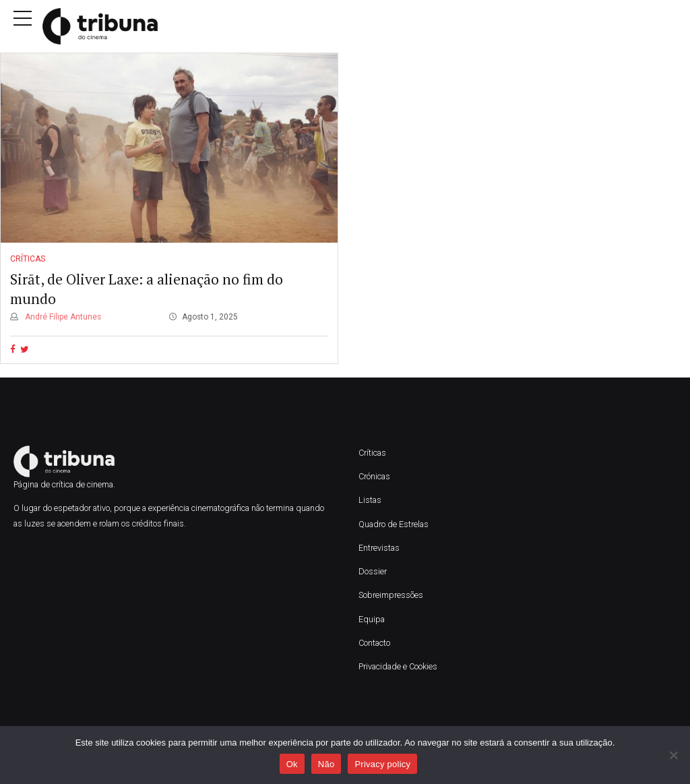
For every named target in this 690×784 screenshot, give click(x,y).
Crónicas (374, 476)
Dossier (373, 571)
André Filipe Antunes (62, 318)
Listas (370, 500)
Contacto (374, 643)
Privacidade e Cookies (398, 666)
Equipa (373, 619)
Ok (292, 764)
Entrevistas (379, 548)
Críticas (28, 260)
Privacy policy (382, 764)
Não (326, 764)
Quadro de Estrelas (394, 524)
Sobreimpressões (391, 595)
